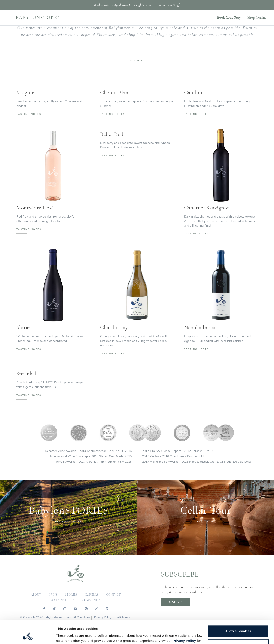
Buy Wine (137, 60)
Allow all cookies (238, 609)
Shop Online (257, 17)
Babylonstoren (39, 18)
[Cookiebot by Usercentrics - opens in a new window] (28, 636)
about (36, 595)
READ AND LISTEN (69, 522)
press (53, 595)
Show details (66, 636)
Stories (71, 595)
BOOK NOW (205, 522)
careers (92, 595)
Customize (238, 623)
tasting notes (29, 114)
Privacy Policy (184, 619)
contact (113, 595)
